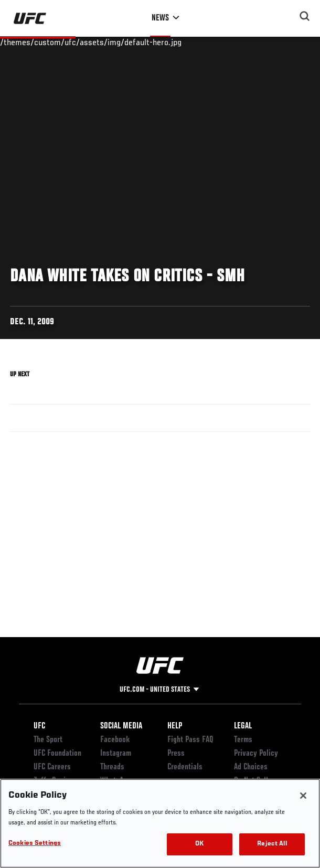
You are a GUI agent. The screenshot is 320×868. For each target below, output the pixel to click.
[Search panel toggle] (305, 16)
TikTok (110, 808)
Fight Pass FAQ (190, 740)
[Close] (303, 848)
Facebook (115, 740)
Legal (243, 726)
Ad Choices (251, 767)
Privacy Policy (256, 754)
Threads (112, 767)
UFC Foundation (57, 754)
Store (42, 808)
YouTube (113, 795)
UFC (39, 726)
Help (175, 726)
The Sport (48, 740)
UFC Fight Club (56, 822)
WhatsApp (115, 781)
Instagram (116, 754)
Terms (243, 740)
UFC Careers (52, 767)
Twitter (112, 822)
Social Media (121, 726)
